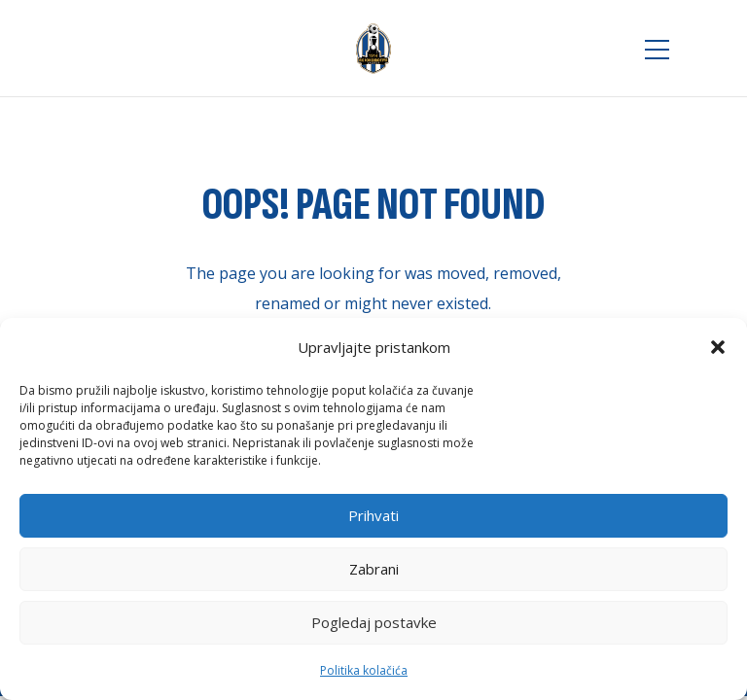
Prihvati (373, 515)
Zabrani (374, 569)
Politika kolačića (364, 670)
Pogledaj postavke (374, 622)
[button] (718, 347)
